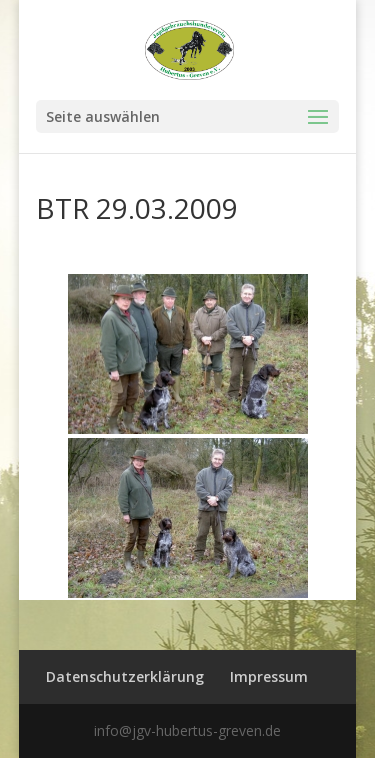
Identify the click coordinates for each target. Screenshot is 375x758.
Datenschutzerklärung (125, 676)
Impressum (269, 676)
